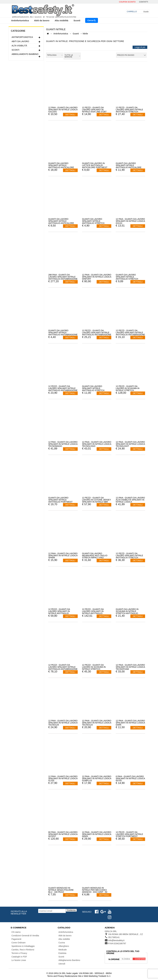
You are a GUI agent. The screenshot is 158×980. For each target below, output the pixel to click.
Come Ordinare (19, 943)
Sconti (77, 20)
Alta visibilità (61, 20)
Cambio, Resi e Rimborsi (23, 950)
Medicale (63, 950)
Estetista (62, 953)
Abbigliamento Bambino (26, 55)
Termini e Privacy (19, 953)
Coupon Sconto (127, 2)
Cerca (92, 20)
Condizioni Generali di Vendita (25, 936)
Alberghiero (64, 946)
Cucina (62, 943)
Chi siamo (16, 932)
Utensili (62, 964)
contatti (144, 2)
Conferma (71, 910)
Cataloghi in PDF (19, 957)
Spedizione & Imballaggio (23, 946)
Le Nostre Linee (19, 960)
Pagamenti (16, 939)
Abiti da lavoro (42, 20)
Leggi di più (140, 47)
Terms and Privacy (56, 976)
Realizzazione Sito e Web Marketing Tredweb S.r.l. (88, 976)
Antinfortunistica (20, 20)
